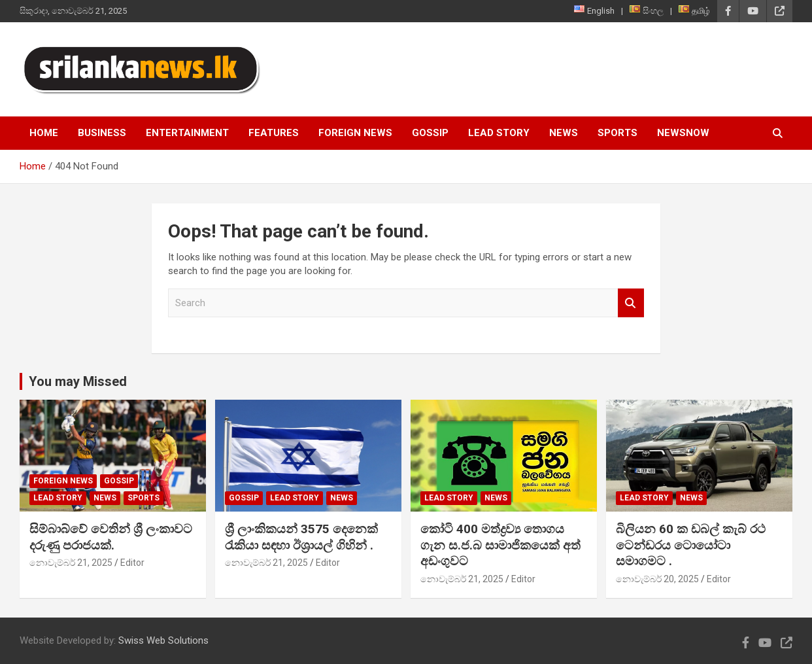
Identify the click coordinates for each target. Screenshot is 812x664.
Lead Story (499, 133)
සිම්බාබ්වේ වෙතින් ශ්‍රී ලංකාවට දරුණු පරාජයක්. (111, 537)
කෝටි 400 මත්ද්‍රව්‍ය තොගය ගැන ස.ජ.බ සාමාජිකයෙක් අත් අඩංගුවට (500, 545)
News (564, 133)
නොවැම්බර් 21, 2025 (71, 563)
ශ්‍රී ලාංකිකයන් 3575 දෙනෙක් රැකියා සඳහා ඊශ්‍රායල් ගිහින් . (301, 537)
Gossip (430, 133)
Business (102, 133)
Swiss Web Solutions (163, 640)
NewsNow (683, 133)
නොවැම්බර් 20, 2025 (657, 579)
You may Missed (78, 381)
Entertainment (187, 133)
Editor (132, 563)
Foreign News (355, 133)
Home (44, 133)
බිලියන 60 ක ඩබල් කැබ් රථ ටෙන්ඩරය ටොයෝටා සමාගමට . (691, 545)
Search (631, 303)
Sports (617, 133)
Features (274, 133)
